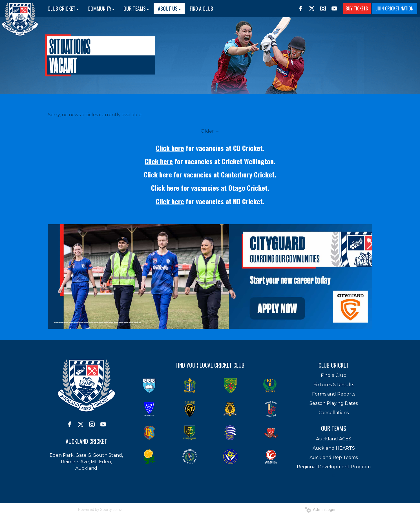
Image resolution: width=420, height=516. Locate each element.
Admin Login (320, 510)
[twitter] (312, 8)
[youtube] (334, 8)
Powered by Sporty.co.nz (100, 510)
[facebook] (300, 8)
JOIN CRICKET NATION (395, 8)
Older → (210, 131)
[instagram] (323, 8)
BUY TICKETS (357, 8)
